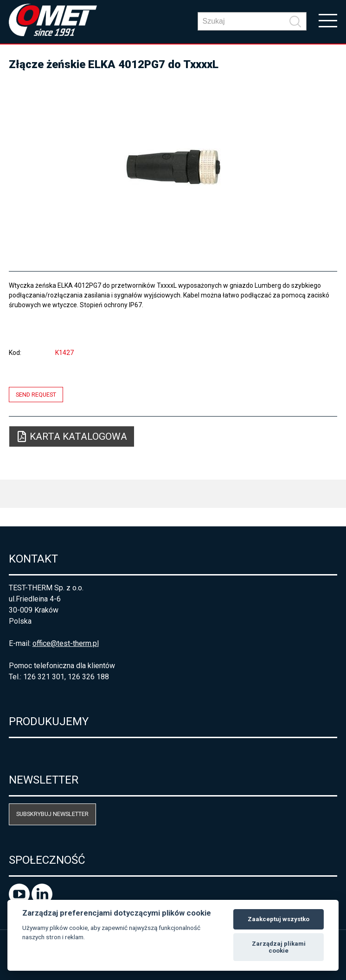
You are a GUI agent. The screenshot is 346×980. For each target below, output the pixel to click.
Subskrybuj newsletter (52, 814)
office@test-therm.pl (66, 643)
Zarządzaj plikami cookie (279, 947)
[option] (173, 167)
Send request (36, 395)
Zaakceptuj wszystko (279, 919)
